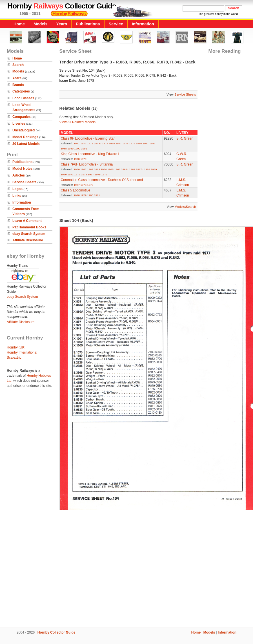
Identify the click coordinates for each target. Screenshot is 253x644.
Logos (17, 189)
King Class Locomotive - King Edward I (90, 154)
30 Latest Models (26, 144)
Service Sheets (24, 182)
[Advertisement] (127, 567)
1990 (77, 148)
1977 (118, 143)
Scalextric (14, 358)
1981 (146, 143)
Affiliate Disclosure (28, 240)
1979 (132, 143)
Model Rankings (25, 137)
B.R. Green (185, 138)
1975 (112, 143)
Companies (22, 117)
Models (41, 24)
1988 (64, 148)
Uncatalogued (24, 130)
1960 (76, 169)
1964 (104, 169)
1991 (84, 148)
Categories (21, 91)
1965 (110, 169)
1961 (83, 169)
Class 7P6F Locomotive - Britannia (87, 164)
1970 (64, 174)
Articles (19, 175)
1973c (97, 143)
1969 (154, 169)
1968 (147, 169)
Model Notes (22, 169)
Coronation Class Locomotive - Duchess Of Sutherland (102, 180)
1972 (83, 143)
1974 (105, 143)
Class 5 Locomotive (76, 190)
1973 (90, 143)
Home (19, 24)
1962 (90, 169)
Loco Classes (23, 98)
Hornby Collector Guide (56, 632)
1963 (97, 169)
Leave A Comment (27, 221)
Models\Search (185, 207)
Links (17, 196)
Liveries (19, 123)
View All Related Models (78, 122)
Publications (88, 24)
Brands (18, 85)
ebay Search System (29, 234)
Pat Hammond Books (29, 227)
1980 (139, 143)
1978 (125, 143)
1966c (125, 169)
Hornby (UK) (16, 347)
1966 (117, 169)
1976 (84, 174)
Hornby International (22, 352)
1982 (152, 143)
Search (18, 65)
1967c (139, 169)
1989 (71, 148)
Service (116, 24)
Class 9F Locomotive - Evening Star (88, 138)
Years (62, 24)
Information (143, 24)
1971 (76, 143)
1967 (132, 169)
